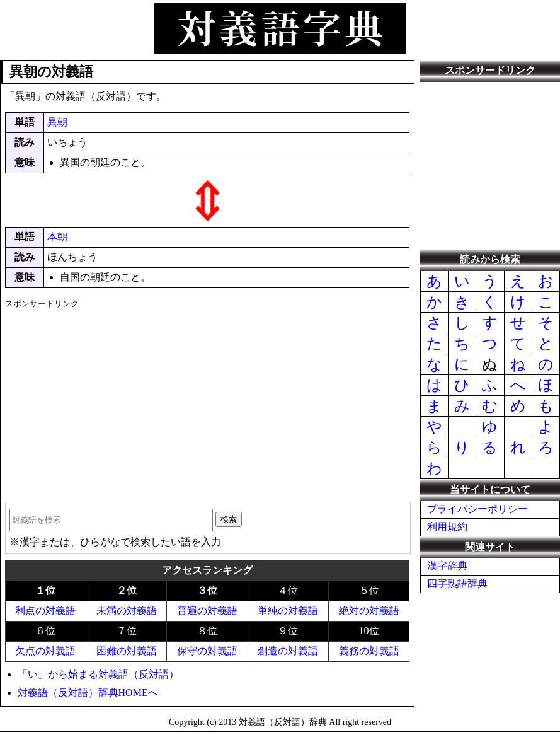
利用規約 (447, 527)
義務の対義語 (369, 651)
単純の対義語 (288, 611)
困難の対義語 (127, 651)
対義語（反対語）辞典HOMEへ (88, 692)
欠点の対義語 (45, 651)
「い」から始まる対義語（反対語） (98, 674)
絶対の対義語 (369, 611)
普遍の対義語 (207, 611)
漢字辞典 (447, 566)
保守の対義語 (207, 651)
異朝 (57, 122)
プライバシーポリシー (477, 509)
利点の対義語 (45, 611)
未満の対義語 (127, 611)
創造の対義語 (288, 651)
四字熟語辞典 (457, 583)
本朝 (57, 237)
